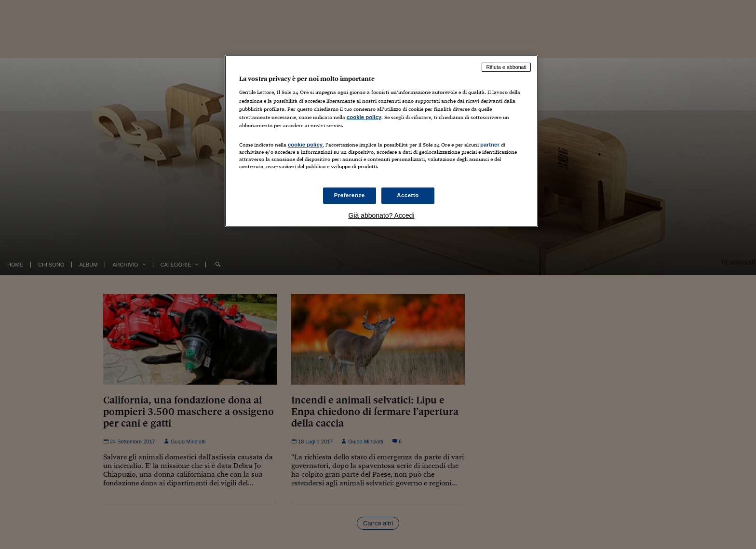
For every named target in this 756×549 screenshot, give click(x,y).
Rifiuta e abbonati (506, 67)
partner (490, 145)
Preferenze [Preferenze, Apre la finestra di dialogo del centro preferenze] (350, 195)
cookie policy (364, 117)
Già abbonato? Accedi (382, 215)
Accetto (408, 195)
